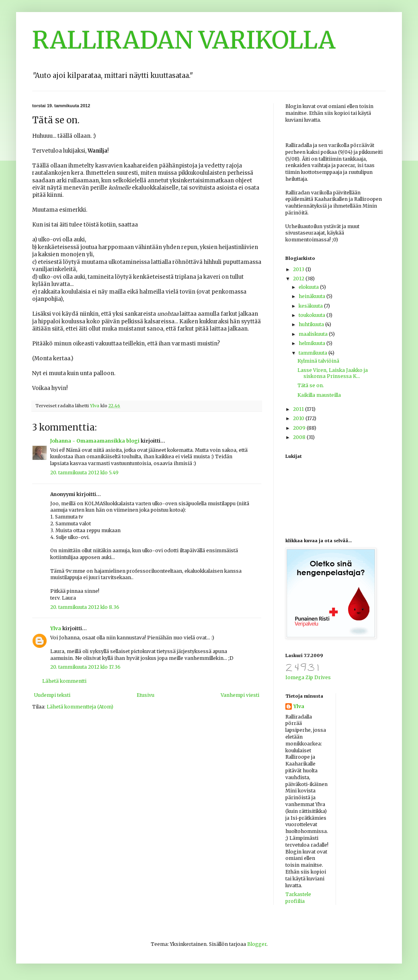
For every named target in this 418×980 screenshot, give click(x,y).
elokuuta (309, 287)
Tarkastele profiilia (298, 898)
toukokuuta (312, 315)
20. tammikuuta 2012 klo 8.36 (85, 607)
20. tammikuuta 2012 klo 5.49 (84, 473)
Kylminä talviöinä (318, 361)
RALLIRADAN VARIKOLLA (184, 40)
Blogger (257, 944)
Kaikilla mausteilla (319, 395)
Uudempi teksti (52, 695)
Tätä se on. (311, 385)
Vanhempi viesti (240, 695)
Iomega (295, 677)
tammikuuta (313, 353)
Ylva (56, 628)
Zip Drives (318, 677)
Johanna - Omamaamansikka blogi (95, 441)
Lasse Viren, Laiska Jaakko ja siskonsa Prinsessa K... (333, 373)
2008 (300, 437)
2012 (299, 279)
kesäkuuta (311, 306)
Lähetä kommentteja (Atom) (80, 707)
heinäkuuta (312, 296)
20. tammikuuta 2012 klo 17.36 (85, 667)
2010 (299, 418)
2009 (300, 428)
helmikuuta (312, 343)
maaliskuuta (314, 334)
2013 (299, 269)
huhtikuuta (312, 324)
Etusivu (145, 695)
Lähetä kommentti (64, 681)
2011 (299, 409)
